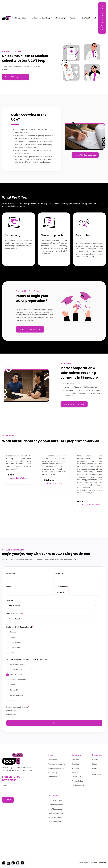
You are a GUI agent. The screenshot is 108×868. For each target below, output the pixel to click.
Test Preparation (19, 18)
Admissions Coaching (41, 18)
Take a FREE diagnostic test (16, 77)
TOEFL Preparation (56, 805)
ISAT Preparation (55, 817)
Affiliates (75, 768)
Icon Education (100, 863)
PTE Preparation (55, 822)
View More (97, 775)
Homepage (53, 760)
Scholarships (61, 18)
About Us (75, 760)
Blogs (94, 764)
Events (95, 760)
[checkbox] (54, 652)
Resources (74, 18)
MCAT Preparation (55, 809)
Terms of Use (77, 777)
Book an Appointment (102, 18)
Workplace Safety (79, 785)
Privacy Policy (77, 781)
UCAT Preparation (55, 801)
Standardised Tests (56, 768)
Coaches (75, 764)
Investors (76, 773)
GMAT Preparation (56, 813)
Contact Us (87, 18)
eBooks (95, 768)
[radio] (54, 721)
